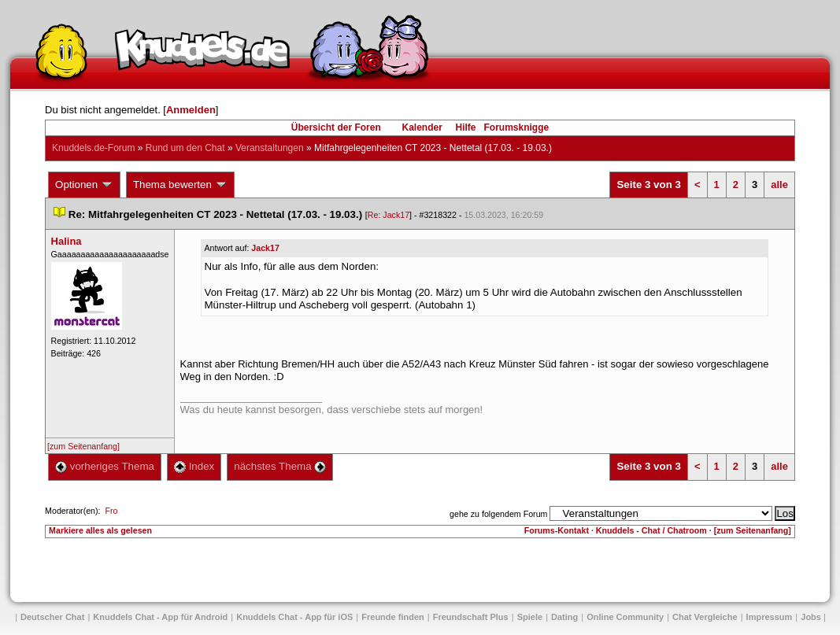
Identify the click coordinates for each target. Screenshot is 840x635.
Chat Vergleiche (705, 617)
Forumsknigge (517, 127)
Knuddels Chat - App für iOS (294, 617)
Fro (111, 511)
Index (194, 466)
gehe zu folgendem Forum (498, 514)
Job (811, 617)
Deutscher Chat (52, 617)
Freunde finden (392, 617)
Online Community (625, 617)
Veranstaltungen (270, 148)
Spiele (530, 617)
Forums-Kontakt (557, 530)
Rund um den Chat (185, 148)
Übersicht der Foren (336, 127)
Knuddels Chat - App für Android (160, 617)
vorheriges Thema (105, 466)
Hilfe (466, 127)
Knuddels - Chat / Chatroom (651, 530)
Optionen (84, 185)
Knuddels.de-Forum (93, 148)
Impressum (770, 617)
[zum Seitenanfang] (83, 446)
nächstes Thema (280, 466)
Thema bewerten (180, 185)
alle (779, 185)
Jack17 (265, 248)
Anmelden (191, 110)
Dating (564, 617)
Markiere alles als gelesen (100, 530)
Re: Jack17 (389, 215)
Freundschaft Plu (471, 617)
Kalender (422, 127)
